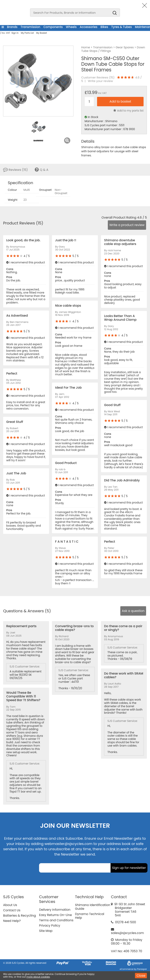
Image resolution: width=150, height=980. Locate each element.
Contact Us (12, 910)
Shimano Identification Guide (93, 907)
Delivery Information (55, 910)
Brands (12, 27)
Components (53, 27)
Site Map (46, 931)
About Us (10, 905)
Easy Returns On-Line (55, 915)
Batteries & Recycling (20, 916)
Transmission (30, 27)
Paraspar (142, 969)
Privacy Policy (50, 926)
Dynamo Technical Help (90, 916)
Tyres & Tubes (122, 27)
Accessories (88, 27)
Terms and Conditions (56, 920)
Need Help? (12, 921)
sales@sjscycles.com (127, 933)
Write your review (100, 81)
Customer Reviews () (98, 77)
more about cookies (38, 977)
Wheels (71, 27)
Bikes (104, 27)
